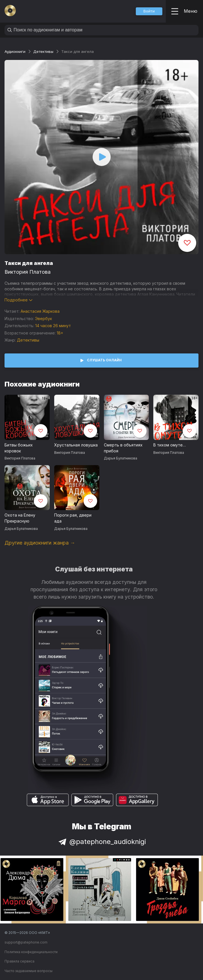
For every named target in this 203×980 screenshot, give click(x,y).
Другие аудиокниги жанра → (40, 543)
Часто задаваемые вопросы (29, 971)
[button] (149, 11)
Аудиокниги (15, 51)
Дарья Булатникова (121, 458)
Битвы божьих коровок (19, 448)
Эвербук (43, 319)
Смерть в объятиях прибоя (123, 448)
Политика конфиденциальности (31, 952)
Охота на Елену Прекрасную (20, 518)
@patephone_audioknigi (102, 842)
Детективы (43, 51)
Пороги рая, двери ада (73, 518)
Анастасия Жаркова (40, 311)
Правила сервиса (19, 961)
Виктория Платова (28, 272)
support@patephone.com (26, 942)
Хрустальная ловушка (76, 445)
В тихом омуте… (170, 445)
